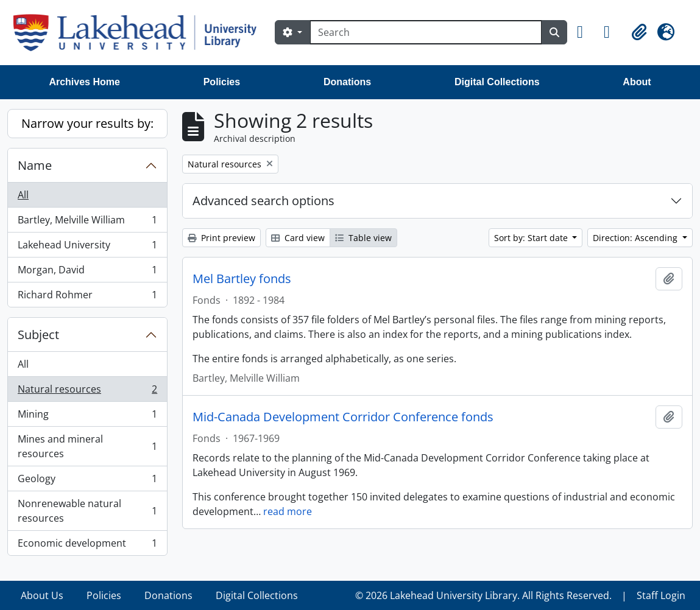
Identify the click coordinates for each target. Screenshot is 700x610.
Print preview (221, 238)
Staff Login (661, 595)
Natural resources (87, 392)
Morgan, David (87, 272)
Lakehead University (87, 247)
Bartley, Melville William (87, 223)
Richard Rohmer (87, 297)
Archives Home (84, 82)
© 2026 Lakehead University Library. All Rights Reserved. (483, 595)
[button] (585, 32)
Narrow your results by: (87, 123)
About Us (42, 595)
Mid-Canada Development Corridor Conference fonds (343, 417)
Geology (87, 481)
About (637, 82)
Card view (298, 238)
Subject (38, 335)
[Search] (426, 32)
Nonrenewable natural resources (87, 511)
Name (35, 165)
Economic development (87, 545)
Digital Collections (497, 82)
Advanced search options (263, 201)
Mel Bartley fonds (242, 279)
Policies (222, 82)
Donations (347, 82)
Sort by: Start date (532, 238)
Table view (363, 238)
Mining (87, 417)
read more (288, 511)
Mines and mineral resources (87, 446)
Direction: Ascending (636, 238)
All (23, 195)
